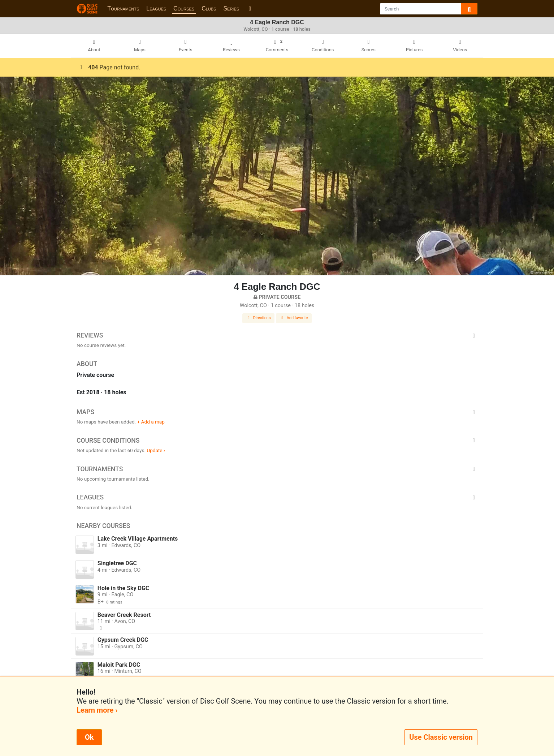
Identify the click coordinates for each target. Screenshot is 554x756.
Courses (184, 8)
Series (231, 8)
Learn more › (97, 710)
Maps (277, 412)
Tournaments (123, 8)
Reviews (277, 335)
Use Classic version (441, 737)
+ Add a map (151, 422)
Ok (89, 737)
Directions (259, 318)
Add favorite (294, 318)
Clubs (209, 8)
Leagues (156, 8)
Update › (156, 450)
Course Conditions (277, 441)
